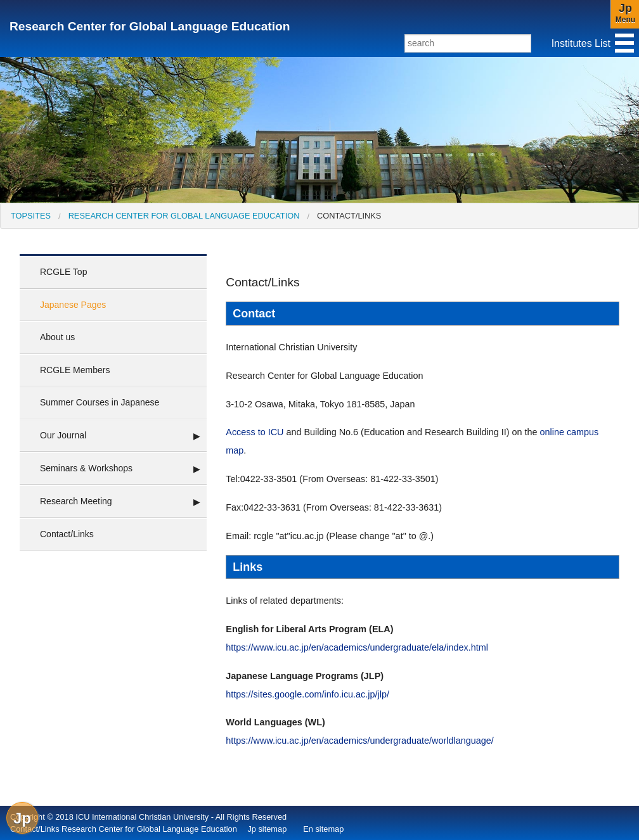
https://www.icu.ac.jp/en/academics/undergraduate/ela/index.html (357, 647)
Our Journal (63, 435)
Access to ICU (255, 432)
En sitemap (323, 829)
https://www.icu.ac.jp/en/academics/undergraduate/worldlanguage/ (359, 741)
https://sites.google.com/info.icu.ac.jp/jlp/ (307, 694)
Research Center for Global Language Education (150, 26)
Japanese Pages (73, 305)
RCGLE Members (75, 370)
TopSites (31, 216)
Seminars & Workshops (86, 468)
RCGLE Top (63, 272)
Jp (22, 818)
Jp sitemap (267, 829)
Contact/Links (349, 216)
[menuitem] (31, 216)
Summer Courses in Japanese (100, 402)
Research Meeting (76, 501)
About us (57, 337)
